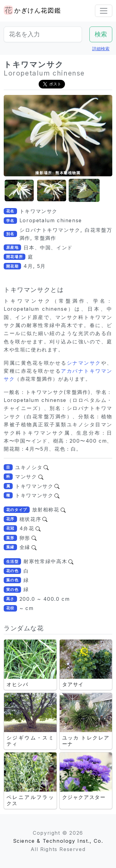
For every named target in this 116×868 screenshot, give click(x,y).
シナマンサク (84, 363)
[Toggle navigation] (104, 11)
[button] (19, 191)
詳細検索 (101, 49)
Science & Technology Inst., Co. (58, 841)
